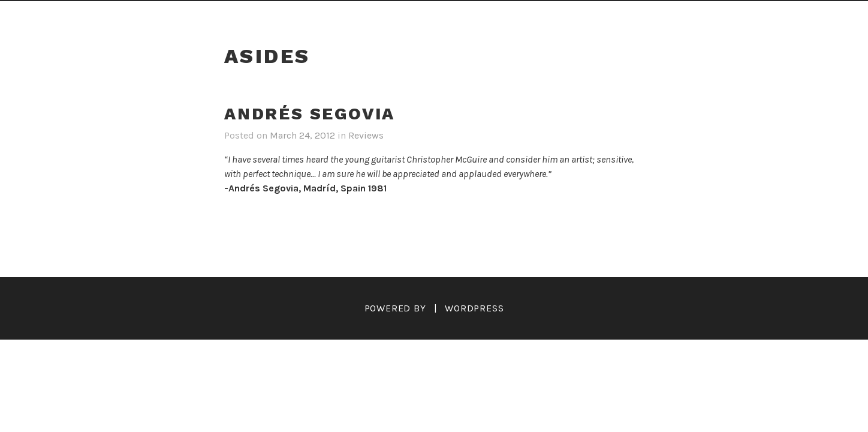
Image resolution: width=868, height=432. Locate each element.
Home (200, 16)
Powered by (395, 308)
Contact (661, 16)
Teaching (533, 16)
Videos (408, 16)
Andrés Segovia (310, 114)
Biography (268, 16)
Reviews (343, 16)
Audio (467, 16)
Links (598, 16)
